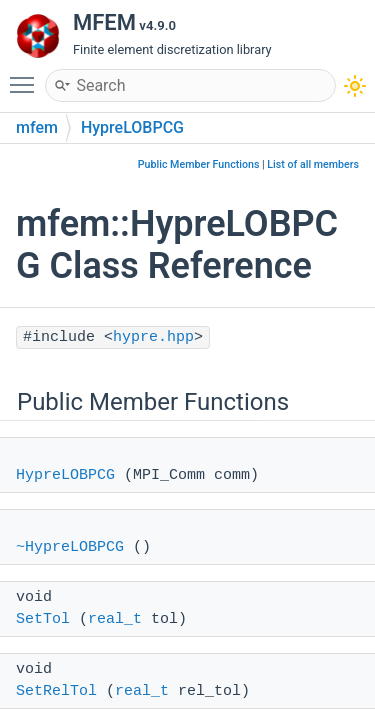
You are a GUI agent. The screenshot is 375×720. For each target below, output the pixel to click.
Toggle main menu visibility (27, 76)
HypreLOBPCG (132, 127)
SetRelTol (56, 691)
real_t (115, 619)
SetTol (43, 619)
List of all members (313, 164)
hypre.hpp (153, 337)
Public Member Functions (199, 164)
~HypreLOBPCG (70, 547)
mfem (37, 127)
